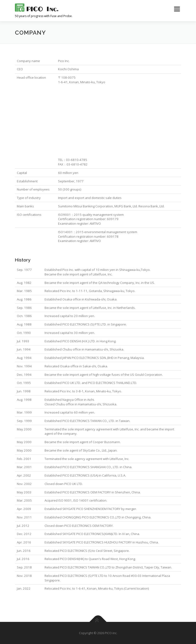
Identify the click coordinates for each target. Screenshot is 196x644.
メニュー (177, 9)
